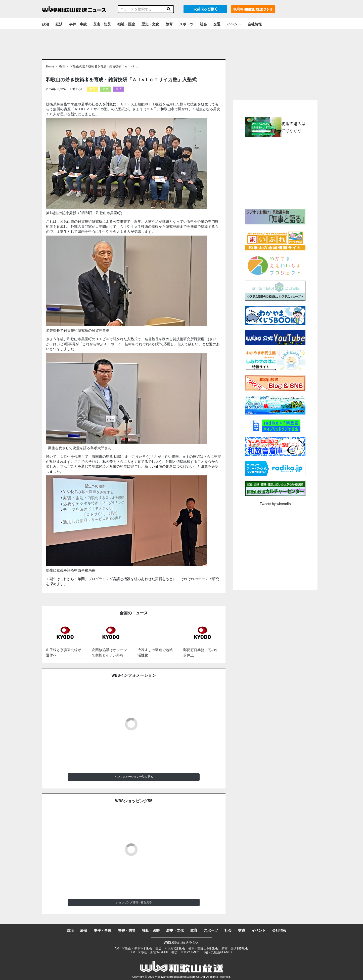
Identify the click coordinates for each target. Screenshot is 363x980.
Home (50, 66)
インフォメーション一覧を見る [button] (134, 777)
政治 (46, 24)
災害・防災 (102, 24)
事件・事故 (78, 24)
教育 (169, 24)
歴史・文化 (150, 24)
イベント (234, 24)
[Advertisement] (275, 172)
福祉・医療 (126, 24)
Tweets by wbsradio (275, 504)
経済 (59, 24)
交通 (217, 24)
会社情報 (255, 24)
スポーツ (186, 24)
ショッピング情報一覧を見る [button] (134, 902)
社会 (203, 24)
